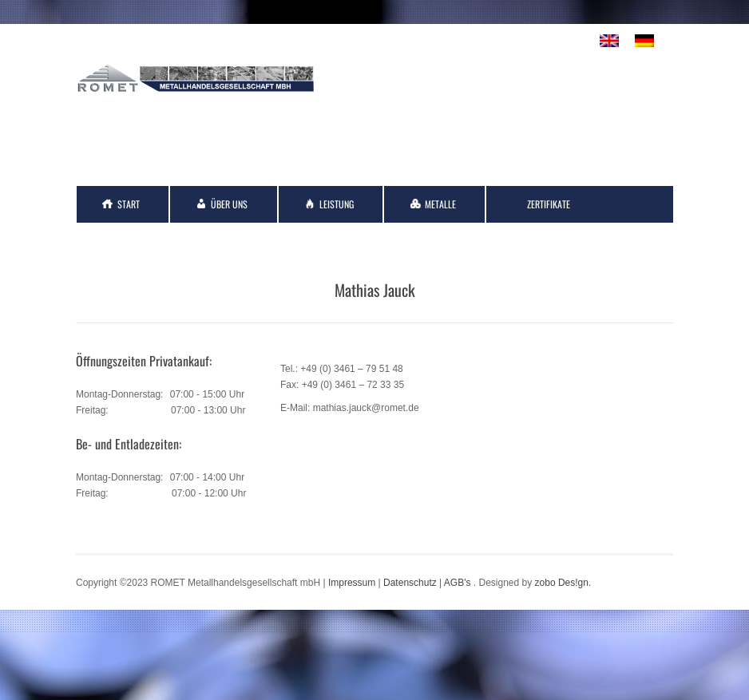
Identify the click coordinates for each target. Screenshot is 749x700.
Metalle (440, 204)
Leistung (337, 204)
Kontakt (134, 241)
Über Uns (229, 204)
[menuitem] (609, 41)
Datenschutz (410, 583)
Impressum (352, 583)
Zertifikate (549, 204)
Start (129, 204)
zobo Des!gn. (563, 583)
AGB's (458, 583)
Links (232, 241)
